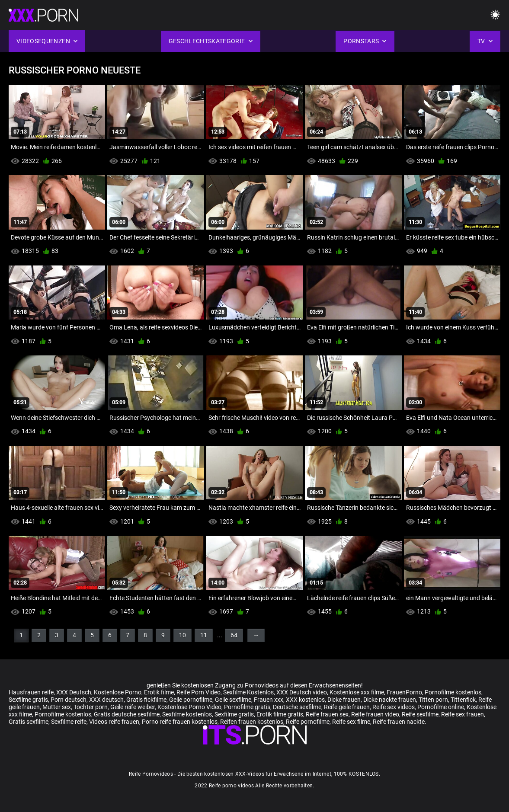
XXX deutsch (106, 700)
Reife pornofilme (308, 722)
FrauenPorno (404, 692)
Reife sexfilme (420, 714)
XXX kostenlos (305, 700)
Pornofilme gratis (247, 707)
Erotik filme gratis (280, 714)
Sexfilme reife (69, 722)
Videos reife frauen (114, 722)
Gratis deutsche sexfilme (127, 714)
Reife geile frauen (347, 707)
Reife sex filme (351, 722)
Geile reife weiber (133, 707)
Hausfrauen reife (31, 692)
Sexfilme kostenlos (187, 714)
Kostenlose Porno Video (189, 707)
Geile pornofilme (191, 700)
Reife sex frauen (463, 714)
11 (204, 635)
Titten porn (433, 700)
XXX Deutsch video (302, 692)
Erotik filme (159, 692)
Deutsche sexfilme (297, 707)
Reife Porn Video (198, 692)
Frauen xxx (269, 700)
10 (182, 635)
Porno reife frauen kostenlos (180, 722)
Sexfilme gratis (28, 700)
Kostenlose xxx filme (357, 692)
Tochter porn (91, 707)
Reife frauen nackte (399, 722)
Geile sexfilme (233, 700)
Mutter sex (57, 707)
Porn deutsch (69, 700)
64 (234, 635)
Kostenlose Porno (118, 692)
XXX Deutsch (74, 692)
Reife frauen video (375, 714)
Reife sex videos (394, 707)
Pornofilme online (441, 707)
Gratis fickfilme (146, 700)
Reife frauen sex (327, 714)
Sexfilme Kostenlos (248, 692)
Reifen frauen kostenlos (252, 722)
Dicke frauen (344, 700)
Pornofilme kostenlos (453, 692)
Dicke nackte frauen (390, 700)
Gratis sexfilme (29, 722)
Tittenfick (463, 700)
